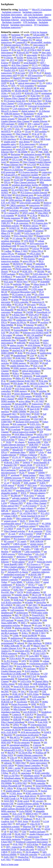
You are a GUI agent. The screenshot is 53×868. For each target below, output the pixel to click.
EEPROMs (17, 297)
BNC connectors (42, 518)
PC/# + (39, 819)
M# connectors (40, 488)
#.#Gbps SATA (8, 656)
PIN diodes (18, 384)
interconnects (39, 45)
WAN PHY (9, 801)
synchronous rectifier (39, 664)
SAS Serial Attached (24, 389)
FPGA (34, 218)
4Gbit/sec (47, 804)
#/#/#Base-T (7, 277)
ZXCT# (14, 758)
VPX (31, 73)
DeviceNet (41, 602)
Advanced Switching (11, 256)
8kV (17, 615)
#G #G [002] (26, 630)
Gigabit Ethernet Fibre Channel (15, 121)
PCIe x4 (31, 126)
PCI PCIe (19, 305)
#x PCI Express (11, 661)
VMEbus (45, 65)
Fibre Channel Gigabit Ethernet (37, 162)
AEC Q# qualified (34, 335)
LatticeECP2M (38, 437)
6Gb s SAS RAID (9, 732)
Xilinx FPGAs (8, 254)
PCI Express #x (31, 791)
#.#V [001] (6, 860)
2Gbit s (4, 93)
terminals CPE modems (12, 760)
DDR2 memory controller (25, 368)
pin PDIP (47, 776)
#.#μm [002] (7, 842)
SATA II (41, 849)
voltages (19, 335)
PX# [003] (34, 692)
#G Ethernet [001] (40, 91)
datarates (14, 597)
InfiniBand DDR (31, 256)
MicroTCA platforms (14, 170)
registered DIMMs (27, 559)
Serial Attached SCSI (14, 447)
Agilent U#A (36, 623)
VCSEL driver (16, 793)
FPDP (39, 534)
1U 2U (43, 506)
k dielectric (27, 376)
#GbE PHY (30, 478)
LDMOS (5, 577)
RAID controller (42, 773)
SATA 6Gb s (17, 852)
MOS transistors (35, 279)
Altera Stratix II (40, 284)
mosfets (17, 327)
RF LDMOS (7, 605)
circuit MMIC (20, 699)
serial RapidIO (30, 63)
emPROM (16, 552)
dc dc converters (21, 223)
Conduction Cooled (10, 740)
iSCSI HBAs (18, 608)
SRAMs (41, 271)
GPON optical (8, 485)
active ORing (25, 401)
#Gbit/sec (5, 327)
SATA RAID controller (30, 203)
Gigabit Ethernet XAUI (12, 648)
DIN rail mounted (12, 348)
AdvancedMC (39, 35)
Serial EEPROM (30, 636)
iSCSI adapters (32, 852)
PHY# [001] (22, 282)
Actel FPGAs (10, 526)
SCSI (48, 625)
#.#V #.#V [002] (9, 203)
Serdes (35, 53)
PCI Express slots (40, 223)
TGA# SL (35, 340)
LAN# (4, 503)
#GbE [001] (21, 358)
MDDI (32, 452)
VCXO (4, 496)
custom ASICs (34, 590)
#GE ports (9, 282)
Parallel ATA (10, 70)
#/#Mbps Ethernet (35, 450)
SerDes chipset (8, 684)
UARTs (26, 208)
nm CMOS (30, 511)
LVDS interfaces (9, 139)
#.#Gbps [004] (41, 103)
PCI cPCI (45, 513)
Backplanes (29, 114)
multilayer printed (27, 526)
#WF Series (23, 821)
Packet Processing (20, 704)
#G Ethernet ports (28, 139)
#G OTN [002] (19, 618)
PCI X (35, 65)
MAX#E (16, 483)
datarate (37, 742)
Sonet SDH (21, 277)
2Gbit (33, 391)
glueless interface (23, 628)
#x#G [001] (19, 590)
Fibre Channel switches (15, 531)
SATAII (36, 249)
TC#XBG (6, 709)
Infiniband (31, 180)
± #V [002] (39, 401)
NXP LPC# (34, 315)
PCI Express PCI (36, 378)
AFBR (48, 394)
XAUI (22, 70)
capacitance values (32, 427)
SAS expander (8, 215)
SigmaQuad (23, 679)
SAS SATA (16, 93)
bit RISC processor (38, 277)
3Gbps (43, 238)
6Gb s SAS (38, 366)
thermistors (41, 781)
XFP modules (41, 131)
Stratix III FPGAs (18, 322)
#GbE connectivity (34, 793)
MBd (26, 218)
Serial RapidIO (38, 81)
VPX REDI (29, 241)
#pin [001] (34, 557)
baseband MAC (42, 630)
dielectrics (21, 557)
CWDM (29, 312)
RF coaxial (9, 541)
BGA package (14, 429)
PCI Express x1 (34, 564)
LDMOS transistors (37, 610)
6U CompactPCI (20, 96)
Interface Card (31, 730)
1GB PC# (29, 714)
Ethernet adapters (38, 493)
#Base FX (6, 233)
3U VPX (19, 55)
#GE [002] (40, 137)
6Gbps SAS (32, 58)
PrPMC (7, 409)
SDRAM (17, 720)
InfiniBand (25, 488)
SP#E (34, 704)
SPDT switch (28, 213)
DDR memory (21, 391)
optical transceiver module (24, 432)
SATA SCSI (16, 676)
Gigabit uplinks (40, 720)
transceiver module (29, 175)
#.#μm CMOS (36, 119)
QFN (24, 661)
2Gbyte (31, 722)
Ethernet (30, 325)
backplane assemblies (38, 17)
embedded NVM (9, 849)
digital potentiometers (14, 536)
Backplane (16, 154)
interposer (28, 167)
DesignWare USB (37, 618)
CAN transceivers (21, 109)
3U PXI (41, 356)
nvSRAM (37, 190)
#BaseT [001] (7, 666)
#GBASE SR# (35, 574)
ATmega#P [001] (9, 414)
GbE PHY (34, 363)
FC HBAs (8, 788)
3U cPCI (34, 317)
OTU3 (34, 282)
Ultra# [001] (23, 287)
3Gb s (14, 193)
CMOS (4, 852)
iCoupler (33, 417)
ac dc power (31, 648)
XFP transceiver (37, 243)
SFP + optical (34, 124)
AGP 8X (40, 806)
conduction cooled (24, 320)
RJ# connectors (20, 424)
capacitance (26, 773)
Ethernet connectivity (11, 427)
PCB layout (6, 837)
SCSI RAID (31, 297)
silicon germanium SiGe (33, 740)
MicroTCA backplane (42, 10)
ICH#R (36, 620)
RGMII (21, 485)
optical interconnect (27, 83)
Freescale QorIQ (44, 562)
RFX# (42, 669)
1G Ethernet (44, 111)
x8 (5, 832)
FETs (28, 577)
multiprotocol (17, 638)
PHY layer (32, 485)
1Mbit (7, 819)
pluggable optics (9, 144)
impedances (40, 809)
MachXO (8, 735)
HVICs (31, 585)
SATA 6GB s (20, 816)
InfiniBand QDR (9, 246)
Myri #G (37, 577)
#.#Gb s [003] (43, 434)
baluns (33, 358)
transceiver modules (40, 68)
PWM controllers (23, 269)
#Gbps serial (36, 310)
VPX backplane (30, 22)
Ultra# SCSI (32, 60)
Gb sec (28, 131)
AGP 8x (39, 750)
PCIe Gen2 (20, 73)
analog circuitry (17, 345)
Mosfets (5, 552)
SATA (44, 175)
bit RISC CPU (40, 651)
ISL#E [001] (7, 490)
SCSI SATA (19, 406)
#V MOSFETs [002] (36, 384)
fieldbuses (28, 819)
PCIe (14, 40)
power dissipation (22, 394)
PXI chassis (31, 353)
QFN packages (8, 124)
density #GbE (26, 465)
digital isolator (29, 475)
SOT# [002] (25, 414)
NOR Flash (19, 600)
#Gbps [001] (7, 320)
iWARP (46, 249)
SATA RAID (29, 468)
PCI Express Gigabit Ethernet (34, 193)
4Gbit (20, 353)
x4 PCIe (36, 287)
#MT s (24, 623)
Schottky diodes (22, 595)
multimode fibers (18, 452)
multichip (17, 284)
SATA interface (39, 697)
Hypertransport (35, 567)
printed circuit (10, 521)
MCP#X (5, 692)
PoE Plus (5, 725)
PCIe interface (8, 287)
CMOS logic (45, 139)
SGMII (4, 154)
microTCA (17, 511)
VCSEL (5, 587)
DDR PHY (34, 445)
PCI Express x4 (26, 147)
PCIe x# (36, 134)
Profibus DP (41, 753)
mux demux (24, 142)
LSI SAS (16, 468)
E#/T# (20, 592)
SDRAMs (21, 343)
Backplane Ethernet (10, 20)
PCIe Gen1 (29, 496)
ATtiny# (33, 322)
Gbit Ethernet (31, 78)
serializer (40, 231)
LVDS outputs (25, 396)
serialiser (41, 508)
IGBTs (43, 483)
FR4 (46, 442)
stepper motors (37, 544)
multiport (18, 312)
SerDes (20, 58)
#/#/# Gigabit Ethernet (20, 480)
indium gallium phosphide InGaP (16, 809)
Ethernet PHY (17, 503)
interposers (14, 162)
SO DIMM (34, 661)
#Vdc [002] (18, 844)
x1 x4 (7, 483)
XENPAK (22, 215)
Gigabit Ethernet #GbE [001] (22, 381)
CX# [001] (27, 781)
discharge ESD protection (27, 422)
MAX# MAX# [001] (31, 299)
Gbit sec (28, 689)
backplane (23, 10)
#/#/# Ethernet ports (24, 195)
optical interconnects (31, 371)
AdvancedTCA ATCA (14, 750)
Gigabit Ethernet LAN (41, 597)
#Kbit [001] (36, 788)
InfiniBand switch (31, 776)
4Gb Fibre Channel (20, 65)
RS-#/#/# (36, 821)
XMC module (30, 483)
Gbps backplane (44, 20)
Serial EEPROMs (43, 786)
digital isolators (28, 111)
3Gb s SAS (17, 814)
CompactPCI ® (8, 187)
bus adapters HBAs (32, 641)
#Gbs (29, 750)
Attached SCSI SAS (41, 529)
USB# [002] (7, 422)
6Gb (38, 460)
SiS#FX (48, 732)
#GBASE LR (7, 702)
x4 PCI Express (45, 126)
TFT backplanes (41, 25)
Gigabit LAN (29, 737)
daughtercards (7, 81)
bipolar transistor (9, 630)
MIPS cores (34, 440)
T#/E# (9, 442)
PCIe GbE (9, 386)
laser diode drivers (28, 796)
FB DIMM (23, 152)
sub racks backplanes (33, 15)
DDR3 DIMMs (19, 412)
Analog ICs (6, 651)
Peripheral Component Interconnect (32, 842)
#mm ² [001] (45, 475)
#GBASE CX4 (31, 93)
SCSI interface (17, 361)
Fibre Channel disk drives (38, 760)
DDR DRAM (40, 490)
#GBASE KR (23, 53)
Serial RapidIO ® (41, 462)
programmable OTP (36, 600)
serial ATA (21, 149)
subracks (8, 763)
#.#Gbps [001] (35, 101)
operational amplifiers (19, 745)
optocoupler (32, 55)
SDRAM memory (12, 114)
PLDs (22, 473)
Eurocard (5, 844)
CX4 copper (7, 335)
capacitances (7, 149)
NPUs (44, 758)
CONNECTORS (11, 208)
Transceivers (37, 404)
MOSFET (6, 376)
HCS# (16, 376)
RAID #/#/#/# (29, 798)
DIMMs (45, 185)
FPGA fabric (35, 254)
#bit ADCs (26, 549)
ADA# (47, 829)
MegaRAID (18, 450)
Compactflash (42, 689)
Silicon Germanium (22, 707)
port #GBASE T (31, 712)
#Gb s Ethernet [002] (24, 236)
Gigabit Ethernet (31, 129)
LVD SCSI (41, 465)
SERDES (16, 63)
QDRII (21, 124)
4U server (46, 546)
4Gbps (20, 325)
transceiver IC (38, 302)
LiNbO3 (5, 468)
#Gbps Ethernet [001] (14, 165)
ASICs (21, 187)
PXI (6, 549)
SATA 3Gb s (36, 424)
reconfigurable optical (11, 524)
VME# (20, 60)
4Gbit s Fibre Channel (36, 503)
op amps (15, 299)
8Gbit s (16, 373)
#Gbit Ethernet (33, 198)
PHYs (27, 45)
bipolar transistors (12, 218)
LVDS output (37, 289)
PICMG (37, 829)
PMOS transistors (9, 653)
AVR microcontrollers (30, 732)
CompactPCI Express (36, 170)
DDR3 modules (8, 401)
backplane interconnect (12, 15)
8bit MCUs (15, 737)
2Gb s (18, 129)
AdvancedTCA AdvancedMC (14, 289)
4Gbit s (18, 88)
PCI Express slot (40, 857)
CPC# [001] (14, 333)
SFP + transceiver (14, 847)
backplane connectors (32, 12)
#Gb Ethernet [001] (36, 399)
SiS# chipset (24, 684)
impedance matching (11, 712)
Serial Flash (34, 343)
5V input (27, 770)
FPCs (23, 692)
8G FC (48, 534)
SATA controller (21, 302)
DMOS (48, 643)
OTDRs (16, 819)
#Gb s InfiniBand (31, 228)
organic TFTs (23, 620)
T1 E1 (27, 748)
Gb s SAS (40, 554)
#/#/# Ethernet (34, 345)
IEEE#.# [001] (41, 707)
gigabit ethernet (13, 791)
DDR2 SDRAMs (12, 646)
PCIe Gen (16, 50)
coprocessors (34, 837)
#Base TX (25, 653)
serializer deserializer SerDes (25, 185)
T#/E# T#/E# (45, 727)
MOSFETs (39, 200)
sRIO (29, 137)
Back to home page (10, 864)
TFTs (30, 187)
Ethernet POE (45, 798)
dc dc (12, 83)
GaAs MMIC (17, 582)
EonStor (28, 786)
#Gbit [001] (36, 96)
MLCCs (19, 198)
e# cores (38, 625)
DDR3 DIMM (8, 353)
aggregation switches (11, 625)
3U (50, 384)
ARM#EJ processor (13, 478)
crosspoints (6, 404)
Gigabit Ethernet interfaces (13, 445)
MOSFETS (18, 264)
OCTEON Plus (25, 753)
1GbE (47, 96)
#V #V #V (17, 457)
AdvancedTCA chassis (18, 572)
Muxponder (20, 338)
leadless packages (38, 832)
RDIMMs (6, 368)
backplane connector (12, 12)
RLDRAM (16, 496)
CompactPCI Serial (24, 806)
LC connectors (19, 460)
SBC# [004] (7, 195)
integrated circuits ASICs (35, 327)
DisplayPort (23, 857)
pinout (29, 264)
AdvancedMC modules (41, 42)
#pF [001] (33, 605)
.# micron (37, 745)
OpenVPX (29, 429)
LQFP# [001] (21, 783)
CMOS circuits (20, 544)
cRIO (14, 681)
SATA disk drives (41, 274)
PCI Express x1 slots (22, 294)
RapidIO (23, 340)
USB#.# (44, 457)
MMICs (19, 669)
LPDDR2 (30, 847)
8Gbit (32, 816)
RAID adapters (33, 592)
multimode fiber (8, 340)
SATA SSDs (26, 681)
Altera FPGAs (10, 488)
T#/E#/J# (46, 98)
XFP (34, 109)
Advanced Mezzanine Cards (23, 292)
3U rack (12, 534)
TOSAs (37, 142)
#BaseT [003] (40, 646)
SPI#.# (42, 350)
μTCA (15, 773)
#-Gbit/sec (9, 58)
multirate (42, 511)
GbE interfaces (37, 266)
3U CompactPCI (11, 213)
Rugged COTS (43, 236)
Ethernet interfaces (12, 45)
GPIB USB (6, 834)
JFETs (24, 493)
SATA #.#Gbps (8, 440)
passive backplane (42, 539)
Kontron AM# (34, 442)
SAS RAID (6, 389)
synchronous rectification (27, 735)
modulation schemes (10, 826)
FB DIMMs (6, 783)
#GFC (4, 758)
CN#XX (5, 618)
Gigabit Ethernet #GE (34, 587)
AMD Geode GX (12, 798)
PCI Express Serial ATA (15, 101)
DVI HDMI (32, 447)
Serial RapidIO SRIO (14, 564)
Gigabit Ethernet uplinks (28, 804)
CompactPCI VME (17, 501)
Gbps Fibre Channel (22, 116)
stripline (43, 391)
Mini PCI (45, 215)
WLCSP (48, 345)
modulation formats (33, 154)
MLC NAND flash (30, 569)
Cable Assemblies (32, 552)
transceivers (34, 205)
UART (7, 356)
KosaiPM (5, 544)
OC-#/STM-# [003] (28, 513)
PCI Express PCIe (27, 47)
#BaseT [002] (33, 608)
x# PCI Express (26, 534)
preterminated (7, 643)
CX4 (27, 529)
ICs (41, 83)
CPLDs (25, 615)
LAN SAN (46, 854)
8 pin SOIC (43, 722)
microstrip (6, 302)
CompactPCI (21, 42)
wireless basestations (11, 546)
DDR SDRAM (37, 541)
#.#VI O (22, 656)
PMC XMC (44, 152)
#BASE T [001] (39, 633)
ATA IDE (47, 460)
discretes (5, 373)
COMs (16, 636)
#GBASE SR (30, 88)
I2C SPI (26, 646)
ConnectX (17, 714)
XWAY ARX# (8, 765)
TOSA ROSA (15, 658)
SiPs (22, 75)
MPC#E (5, 511)
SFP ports (31, 305)
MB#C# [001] (32, 814)
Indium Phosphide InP (11, 786)
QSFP (4, 83)
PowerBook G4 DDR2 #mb (14, 674)
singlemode (34, 98)
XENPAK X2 (20, 409)
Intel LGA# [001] (12, 776)
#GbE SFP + (28, 271)
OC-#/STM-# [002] (20, 190)
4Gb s (21, 137)
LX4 (32, 356)
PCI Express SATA (22, 539)
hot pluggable (7, 310)
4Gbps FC (20, 585)
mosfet (7, 180)
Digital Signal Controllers (29, 765)
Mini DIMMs (7, 325)
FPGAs (7, 182)
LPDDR (8, 628)
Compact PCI (26, 40)
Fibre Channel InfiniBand (13, 722)
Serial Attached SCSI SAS (33, 516)
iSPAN (45, 317)
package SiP (25, 470)
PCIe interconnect (27, 144)
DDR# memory (19, 363)
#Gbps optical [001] (10, 506)
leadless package (9, 796)
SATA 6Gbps (33, 844)
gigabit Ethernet (40, 121)
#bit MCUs (22, 310)
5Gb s (24, 597)
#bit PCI (11, 753)
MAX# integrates (22, 742)
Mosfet (15, 371)
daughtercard (7, 613)
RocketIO (6, 384)
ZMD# (20, 399)
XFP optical (21, 824)
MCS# (4, 292)
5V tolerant (17, 238)
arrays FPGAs (29, 261)
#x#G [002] (9, 857)
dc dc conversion (39, 307)
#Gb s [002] (24, 274)
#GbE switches (42, 116)
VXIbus (5, 773)
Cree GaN (6, 699)
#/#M (48, 154)
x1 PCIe (33, 215)
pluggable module (9, 493)
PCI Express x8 (8, 106)
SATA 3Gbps (33, 694)
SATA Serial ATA (32, 233)
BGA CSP (37, 595)
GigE (41, 585)
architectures (22, 613)
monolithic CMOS (18, 417)
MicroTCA (34, 149)
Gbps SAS (34, 412)
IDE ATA (35, 702)
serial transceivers (33, 658)
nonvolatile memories (11, 839)
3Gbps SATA (7, 755)
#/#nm (30, 717)
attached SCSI (19, 350)
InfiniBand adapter (12, 778)
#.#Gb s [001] (45, 478)
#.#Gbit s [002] (33, 582)
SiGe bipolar (46, 485)
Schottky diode (38, 498)
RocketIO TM (10, 465)
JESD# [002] (20, 243)
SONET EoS (31, 676)
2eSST (22, 106)
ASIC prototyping (22, 419)
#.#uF (26, 697)
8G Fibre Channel (42, 480)
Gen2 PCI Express (28, 246)
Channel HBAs (41, 681)
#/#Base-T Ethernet (28, 455)
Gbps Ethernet (42, 839)
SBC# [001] (34, 338)
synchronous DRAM (41, 210)
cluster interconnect (38, 763)
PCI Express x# (32, 524)
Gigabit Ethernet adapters (13, 279)
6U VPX (8, 129)
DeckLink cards (27, 849)
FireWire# (43, 737)
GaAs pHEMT (43, 195)
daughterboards (23, 221)
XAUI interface (32, 671)
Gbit (24, 832)
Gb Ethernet (23, 81)
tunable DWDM (31, 546)
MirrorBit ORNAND (34, 778)
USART (17, 233)
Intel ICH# (35, 409)
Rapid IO (17, 78)
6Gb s (48, 279)
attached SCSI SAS (30, 580)
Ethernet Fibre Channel (14, 98)
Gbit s (15, 692)
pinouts (44, 447)
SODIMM (45, 282)
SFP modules (45, 180)
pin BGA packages (10, 633)
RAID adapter (19, 562)
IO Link (38, 770)
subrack (21, 643)
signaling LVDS (23, 490)
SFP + (14, 86)
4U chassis (20, 442)
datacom (27, 625)
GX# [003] (38, 419)
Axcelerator (22, 702)
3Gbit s (25, 633)
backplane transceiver (11, 27)
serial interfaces (34, 37)
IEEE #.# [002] (22, 177)
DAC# (40, 429)
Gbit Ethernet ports (13, 689)
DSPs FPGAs (45, 686)
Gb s (33, 152)
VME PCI (6, 223)
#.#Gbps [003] (19, 315)
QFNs (4, 437)
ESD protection (8, 172)
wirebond (15, 475)
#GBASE (31, 159)
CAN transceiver (41, 386)
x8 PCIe (18, 131)
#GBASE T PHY (12, 462)
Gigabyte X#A (8, 821)
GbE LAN (20, 605)
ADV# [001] (45, 796)
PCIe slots (43, 381)
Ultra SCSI (35, 824)
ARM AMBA (14, 697)
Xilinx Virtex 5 (29, 157)
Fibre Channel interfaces (25, 182)
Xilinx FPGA (37, 251)
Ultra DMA (43, 213)
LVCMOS (9, 529)
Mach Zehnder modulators (16, 68)
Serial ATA (6, 394)
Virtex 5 (22, 440)
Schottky (44, 648)
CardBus (5, 460)
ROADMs (20, 837)
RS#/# (47, 658)
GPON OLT (31, 238)
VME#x (5, 37)
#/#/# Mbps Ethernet (24, 434)
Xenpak (31, 473)
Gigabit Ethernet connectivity (30, 755)
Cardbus (8, 251)
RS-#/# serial (36, 699)
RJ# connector (43, 167)
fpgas (27, 284)
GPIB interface (15, 200)
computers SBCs (9, 513)
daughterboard (20, 356)
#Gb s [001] (46, 55)
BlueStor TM (29, 826)
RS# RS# (8, 198)
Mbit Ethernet (20, 709)
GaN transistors (17, 610)
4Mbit (28, 200)
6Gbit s (14, 549)
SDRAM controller (29, 854)
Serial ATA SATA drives (24, 686)
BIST (39, 717)
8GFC (23, 521)
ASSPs (7, 600)
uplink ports (7, 269)
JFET (38, 320)
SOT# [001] (7, 358)
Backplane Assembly (12, 22)
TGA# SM (18, 180)
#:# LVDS (32, 165)
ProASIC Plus (7, 592)
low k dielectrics (24, 666)
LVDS (4, 47)
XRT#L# (8, 806)
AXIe (19, 529)
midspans (22, 254)
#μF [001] (14, 832)
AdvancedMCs (21, 404)
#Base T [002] (21, 251)
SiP (40, 826)
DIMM (41, 473)
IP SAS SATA (39, 653)
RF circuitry (38, 801)
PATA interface (25, 554)
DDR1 (47, 406)
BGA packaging (8, 470)
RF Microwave (34, 406)
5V (5, 480)
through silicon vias (41, 177)
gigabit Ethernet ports (39, 834)
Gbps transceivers (9, 508)
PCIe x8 (15, 271)
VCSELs (5, 636)
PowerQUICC (39, 615)
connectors (47, 172)
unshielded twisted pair (14, 574)
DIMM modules (25, 231)
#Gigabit (29, 602)
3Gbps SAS (22, 788)
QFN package (20, 664)
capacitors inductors (41, 572)
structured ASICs (23, 651)
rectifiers (44, 322)
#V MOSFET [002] (29, 758)
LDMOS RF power (19, 437)
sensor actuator (8, 119)
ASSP (36, 748)
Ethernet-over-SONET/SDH (36, 333)
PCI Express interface (28, 172)
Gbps (25, 725)
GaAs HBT (34, 656)
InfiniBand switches (10, 226)
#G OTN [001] (17, 126)
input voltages (27, 508)
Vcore (47, 564)
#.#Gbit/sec (35, 674)
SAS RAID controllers (11, 602)
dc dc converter (36, 531)
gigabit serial (10, 142)
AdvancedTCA (11, 175)
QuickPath (17, 577)
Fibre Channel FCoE (10, 770)
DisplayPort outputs (10, 781)
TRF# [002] (21, 763)
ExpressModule (21, 330)
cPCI (12, 60)
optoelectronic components (39, 638)
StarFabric (6, 236)
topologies (31, 669)
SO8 (42, 109)
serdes (27, 35)
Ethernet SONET (22, 860)
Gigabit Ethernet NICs (20, 366)
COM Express (21, 266)
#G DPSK (46, 524)
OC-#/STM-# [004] (33, 50)
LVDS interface (24, 103)
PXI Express (29, 259)
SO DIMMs (39, 221)
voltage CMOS (11, 516)
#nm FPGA (40, 666)
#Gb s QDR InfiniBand (20, 829)
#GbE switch (23, 801)
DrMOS (26, 462)
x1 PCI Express (30, 506)
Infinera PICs (31, 457)
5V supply (22, 541)
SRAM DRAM (21, 91)
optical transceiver (20, 249)
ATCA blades (37, 330)
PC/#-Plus (32, 70)
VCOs (7, 284)
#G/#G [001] (10, 396)
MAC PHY (44, 468)
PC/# (39, 73)
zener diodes (7, 518)
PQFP (37, 414)
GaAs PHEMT (26, 811)
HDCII (4, 475)
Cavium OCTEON (12, 730)
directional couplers (38, 501)
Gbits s (40, 147)
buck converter (45, 816)
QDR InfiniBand (40, 684)
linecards (22, 119)
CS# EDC (6, 686)
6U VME (16, 167)
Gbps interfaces (35, 643)
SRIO (13, 47)
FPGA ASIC (7, 669)
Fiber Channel (22, 134)
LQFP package (34, 536)
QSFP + (47, 205)
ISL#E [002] (20, 834)
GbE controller (23, 386)
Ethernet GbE (7, 804)
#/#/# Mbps (6, 305)
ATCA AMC (18, 159)
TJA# (13, 307)
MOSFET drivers (30, 226)
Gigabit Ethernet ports (11, 671)
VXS (42, 157)
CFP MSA (16, 587)
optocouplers (7, 221)
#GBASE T (19, 717)
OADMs (5, 450)
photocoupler (7, 557)
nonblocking (46, 353)
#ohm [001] (44, 526)
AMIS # (41, 325)
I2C (31, 460)
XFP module (18, 37)
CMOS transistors (18, 205)
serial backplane (28, 20)
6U (13, 559)
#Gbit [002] (34, 521)
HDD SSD (6, 742)
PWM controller (38, 783)
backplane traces (20, 17)
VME (7, 238)
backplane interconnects (21, 25)
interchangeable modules (24, 727)
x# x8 (31, 562)
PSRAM (38, 394)
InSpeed (28, 839)
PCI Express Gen (35, 361)
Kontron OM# (30, 348)
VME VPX (39, 549)
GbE (47, 717)
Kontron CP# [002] (31, 373)
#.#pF (27, 720)
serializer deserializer (11, 241)
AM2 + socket (14, 768)
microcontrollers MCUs (35, 768)
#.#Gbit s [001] (36, 709)
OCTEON (6, 330)
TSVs (43, 730)
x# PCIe (32, 350)
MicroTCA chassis (10, 111)
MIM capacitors (8, 811)
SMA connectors (23, 518)
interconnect (7, 134)
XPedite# (5, 720)
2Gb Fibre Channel (18, 317)
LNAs (41, 452)
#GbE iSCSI (18, 694)
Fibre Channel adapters (14, 567)
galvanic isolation (20, 498)
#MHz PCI (20, 378)
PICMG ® (42, 847)
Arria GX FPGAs (12, 641)
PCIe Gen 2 (6, 177)
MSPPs (39, 396)
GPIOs (16, 725)
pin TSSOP (47, 748)
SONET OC (15, 228)
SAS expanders (27, 86)
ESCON (46, 445)
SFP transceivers (35, 75)
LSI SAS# (24, 307)
